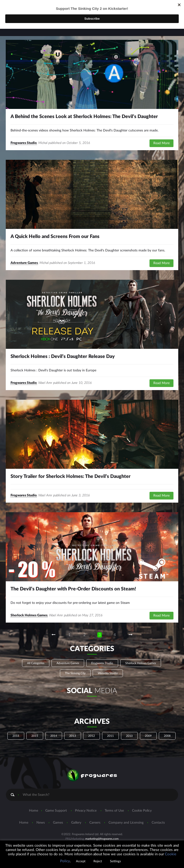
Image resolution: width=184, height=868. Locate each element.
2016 (16, 736)
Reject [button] (98, 861)
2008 (167, 736)
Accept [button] (81, 861)
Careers (95, 823)
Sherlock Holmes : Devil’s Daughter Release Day (63, 357)
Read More (161, 143)
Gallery (76, 823)
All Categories (36, 663)
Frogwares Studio (24, 143)
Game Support (56, 811)
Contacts (158, 823)
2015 (35, 736)
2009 (148, 736)
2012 (92, 736)
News (41, 823)
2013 (73, 736)
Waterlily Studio (108, 673)
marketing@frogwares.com (102, 839)
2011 (110, 736)
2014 (54, 736)
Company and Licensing (126, 823)
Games (58, 823)
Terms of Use (114, 811)
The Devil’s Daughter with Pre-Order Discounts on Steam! (73, 589)
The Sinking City (75, 673)
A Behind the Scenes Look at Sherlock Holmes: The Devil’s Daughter (84, 117)
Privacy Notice (86, 811)
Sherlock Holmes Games (29, 615)
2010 (129, 736)
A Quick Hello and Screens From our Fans (55, 237)
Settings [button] (115, 861)
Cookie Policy (142, 811)
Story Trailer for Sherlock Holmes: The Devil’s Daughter (71, 476)
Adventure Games (24, 263)
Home (34, 811)
